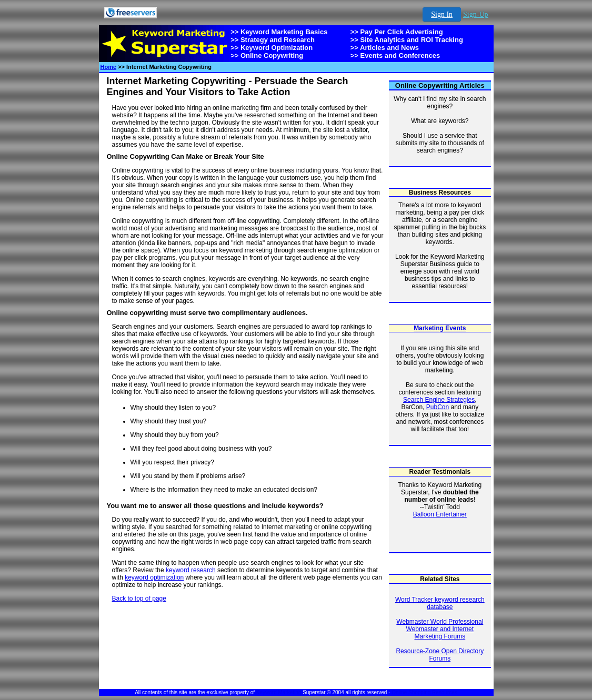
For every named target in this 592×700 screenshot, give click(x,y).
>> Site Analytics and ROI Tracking (407, 40)
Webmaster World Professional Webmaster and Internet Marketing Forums (440, 629)
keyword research (191, 570)
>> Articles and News (385, 48)
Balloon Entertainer (440, 514)
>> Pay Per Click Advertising (397, 32)
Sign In (442, 14)
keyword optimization (154, 577)
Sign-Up (475, 14)
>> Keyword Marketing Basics (279, 32)
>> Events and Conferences (395, 55)
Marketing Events (440, 328)
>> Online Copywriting (267, 55)
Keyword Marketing (279, 692)
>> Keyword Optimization (272, 48)
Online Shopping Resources (424, 692)
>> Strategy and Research (273, 40)
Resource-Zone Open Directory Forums (440, 655)
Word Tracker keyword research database (440, 603)
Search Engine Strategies (439, 400)
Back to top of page (139, 598)
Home (109, 67)
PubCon (438, 407)
